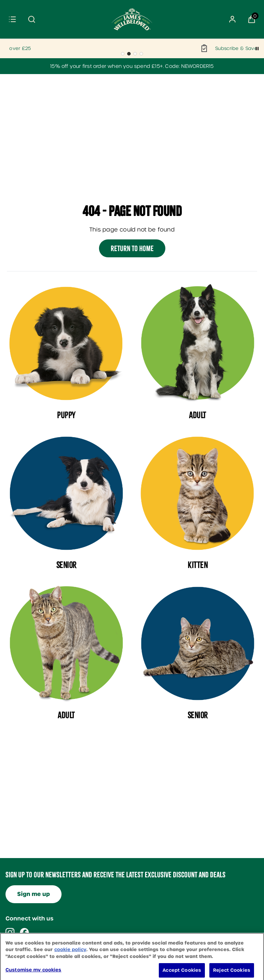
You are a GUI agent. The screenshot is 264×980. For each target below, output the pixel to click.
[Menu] (12, 19)
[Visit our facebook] (24, 932)
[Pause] (257, 49)
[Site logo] (132, 19)
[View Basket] (252, 19)
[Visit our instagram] (10, 932)
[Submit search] (32, 19)
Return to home (132, 248)
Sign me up (34, 894)
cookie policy (70, 958)
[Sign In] (232, 19)
